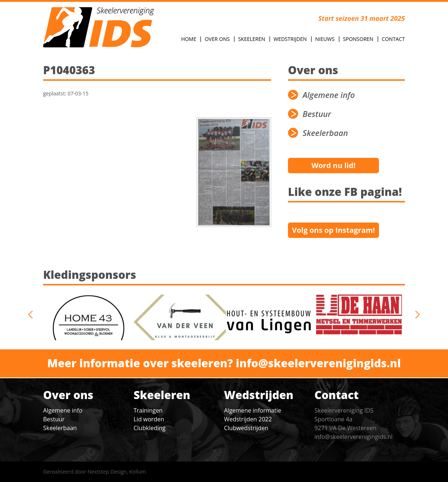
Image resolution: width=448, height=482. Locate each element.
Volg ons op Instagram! (333, 230)
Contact (393, 39)
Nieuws (325, 39)
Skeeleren (252, 39)
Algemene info (329, 95)
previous (33, 315)
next (415, 315)
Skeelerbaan (325, 133)
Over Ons (217, 39)
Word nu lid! (333, 165)
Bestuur (317, 114)
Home (189, 39)
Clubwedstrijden (246, 428)
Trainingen (148, 410)
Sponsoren (358, 39)
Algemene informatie (253, 410)
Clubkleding (150, 428)
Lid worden (149, 419)
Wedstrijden (290, 39)
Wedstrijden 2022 (248, 419)
